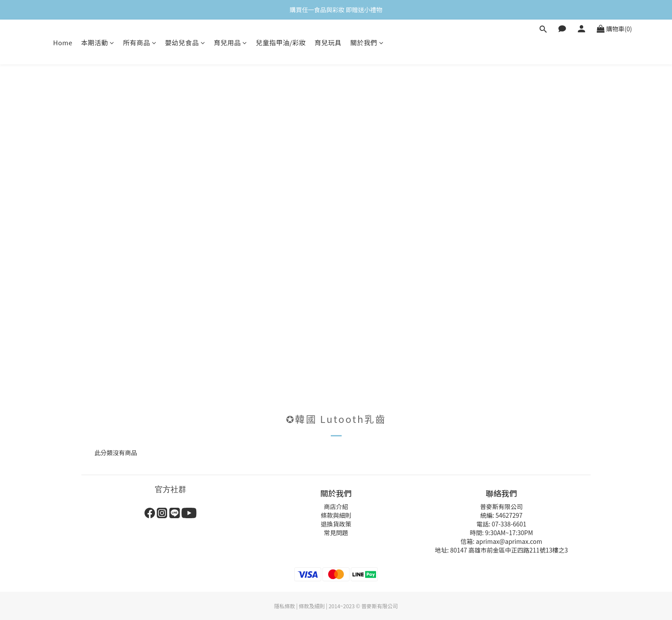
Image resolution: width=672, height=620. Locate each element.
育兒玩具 (328, 42)
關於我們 (367, 42)
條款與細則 (336, 515)
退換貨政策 (336, 524)
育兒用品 (230, 42)
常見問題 (336, 533)
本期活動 (98, 42)
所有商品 (140, 42)
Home (63, 42)
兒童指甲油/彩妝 (281, 42)
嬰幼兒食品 (185, 42)
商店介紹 (336, 506)
